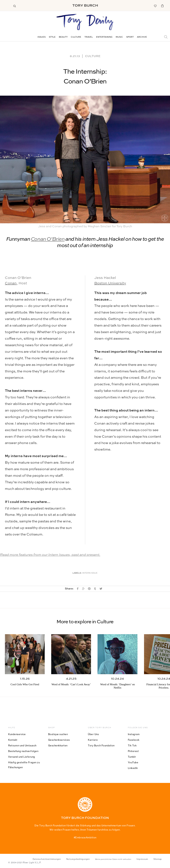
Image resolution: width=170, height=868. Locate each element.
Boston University (110, 283)
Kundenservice (17, 734)
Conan (11, 283)
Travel (89, 37)
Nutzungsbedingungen (78, 859)
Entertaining (104, 37)
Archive (142, 37)
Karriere (93, 740)
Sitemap (158, 859)
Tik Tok (132, 745)
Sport (130, 37)
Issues (42, 37)
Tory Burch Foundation (101, 745)
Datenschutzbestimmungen (47, 859)
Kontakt (13, 740)
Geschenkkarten (58, 745)
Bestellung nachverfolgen (23, 751)
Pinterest (133, 751)
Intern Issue (90, 573)
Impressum (142, 859)
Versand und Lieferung (22, 757)
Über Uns (93, 734)
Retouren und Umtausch (22, 745)
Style (52, 37)
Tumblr (132, 757)
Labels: (77, 573)
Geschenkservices (59, 740)
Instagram (134, 734)
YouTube (133, 762)
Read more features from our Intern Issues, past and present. (50, 555)
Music (119, 37)
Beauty (63, 37)
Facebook (134, 740)
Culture (76, 37)
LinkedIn (133, 768)
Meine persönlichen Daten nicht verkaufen (113, 859)
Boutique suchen (58, 734)
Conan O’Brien (48, 239)
